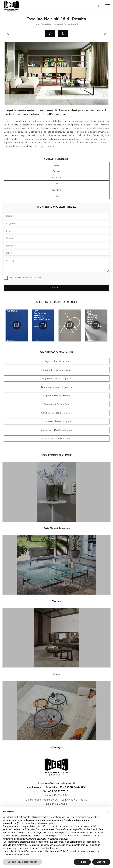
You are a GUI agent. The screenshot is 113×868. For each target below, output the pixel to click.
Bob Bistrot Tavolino (56, 528)
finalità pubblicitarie (21, 836)
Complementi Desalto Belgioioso (57, 430)
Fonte (56, 674)
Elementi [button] (57, 171)
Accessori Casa (46, 24)
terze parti (52, 826)
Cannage (56, 747)
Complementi (58, 24)
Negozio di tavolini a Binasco (56, 396)
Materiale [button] (56, 177)
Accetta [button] (101, 862)
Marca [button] (56, 165)
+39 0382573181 (59, 791)
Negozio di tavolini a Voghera (56, 378)
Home (37, 24)
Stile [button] (56, 184)
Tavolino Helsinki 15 (71, 24)
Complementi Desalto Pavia (56, 404)
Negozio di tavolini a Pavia (56, 361)
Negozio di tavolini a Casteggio (56, 370)
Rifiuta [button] (82, 862)
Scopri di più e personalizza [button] (22, 862)
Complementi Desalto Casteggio (56, 413)
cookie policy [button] (49, 823)
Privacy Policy (38, 277)
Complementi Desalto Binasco (57, 438)
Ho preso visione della (27, 277)
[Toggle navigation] (108, 6)
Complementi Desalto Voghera (56, 421)
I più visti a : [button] (56, 190)
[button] (109, 812)
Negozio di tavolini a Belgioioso (56, 387)
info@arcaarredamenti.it (60, 783)
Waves (56, 601)
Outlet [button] (56, 196)
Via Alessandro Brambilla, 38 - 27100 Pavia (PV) (57, 787)
